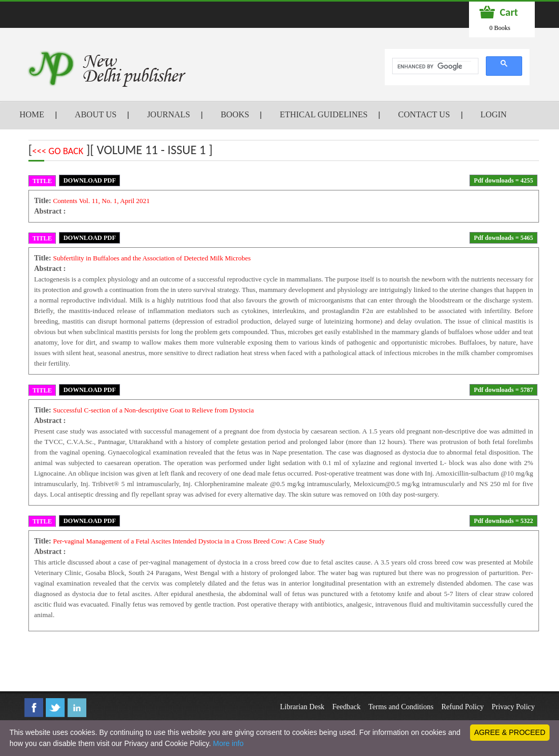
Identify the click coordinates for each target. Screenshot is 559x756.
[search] (434, 66)
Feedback (346, 707)
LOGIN (494, 114)
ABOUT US (96, 114)
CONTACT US (424, 114)
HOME (32, 114)
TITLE (42, 181)
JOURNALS (168, 114)
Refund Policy (462, 707)
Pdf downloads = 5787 (503, 390)
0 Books (500, 28)
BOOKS (235, 114)
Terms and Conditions (401, 707)
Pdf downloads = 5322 (503, 521)
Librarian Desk (302, 707)
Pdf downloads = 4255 (503, 180)
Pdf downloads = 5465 (503, 238)
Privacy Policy (513, 707)
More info (228, 743)
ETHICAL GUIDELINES (323, 114)
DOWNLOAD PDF (89, 180)
